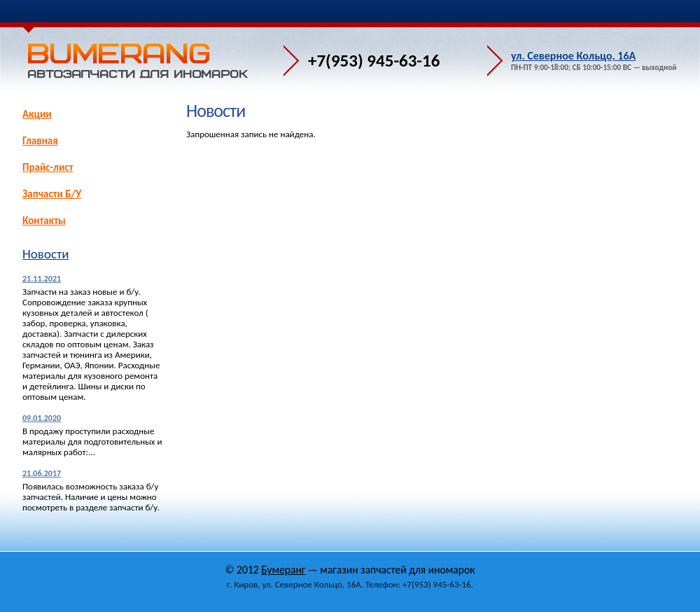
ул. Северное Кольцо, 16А (573, 56)
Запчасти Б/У (52, 194)
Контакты (44, 221)
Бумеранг (283, 570)
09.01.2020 (42, 418)
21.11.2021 (42, 279)
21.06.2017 (42, 473)
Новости (46, 254)
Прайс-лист (48, 167)
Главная (40, 141)
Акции (37, 114)
